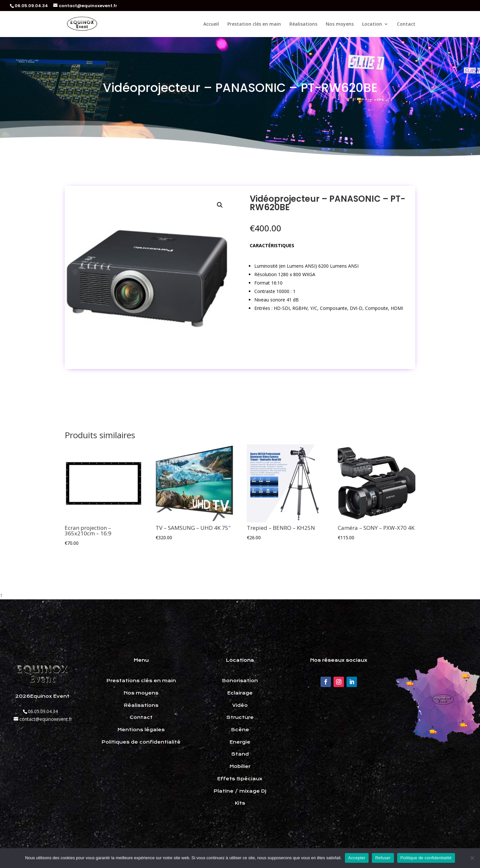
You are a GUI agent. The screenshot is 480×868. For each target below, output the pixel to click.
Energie (240, 742)
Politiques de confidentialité (141, 742)
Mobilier (240, 766)
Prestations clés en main (141, 681)
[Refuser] (472, 858)
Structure (240, 717)
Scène (240, 730)
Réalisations (303, 24)
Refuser (383, 858)
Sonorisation (240, 681)
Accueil (211, 24)
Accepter (357, 858)
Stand (240, 754)
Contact (406, 24)
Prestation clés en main (254, 24)
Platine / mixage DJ (240, 791)
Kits (240, 803)
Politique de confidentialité (426, 858)
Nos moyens (340, 24)
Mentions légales (141, 730)
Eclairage (240, 693)
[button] (220, 205)
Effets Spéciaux (240, 779)
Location (372, 24)
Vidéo (240, 705)
